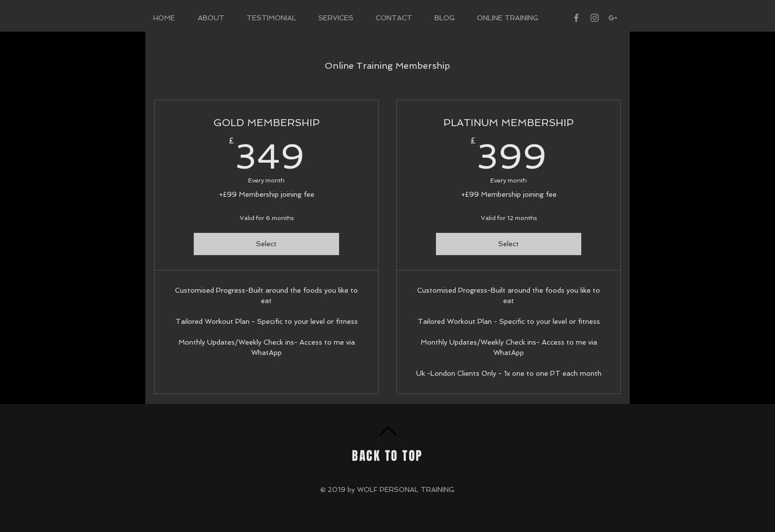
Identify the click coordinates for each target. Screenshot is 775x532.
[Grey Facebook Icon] (576, 18)
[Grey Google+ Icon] (613, 18)
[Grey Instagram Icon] (595, 18)
